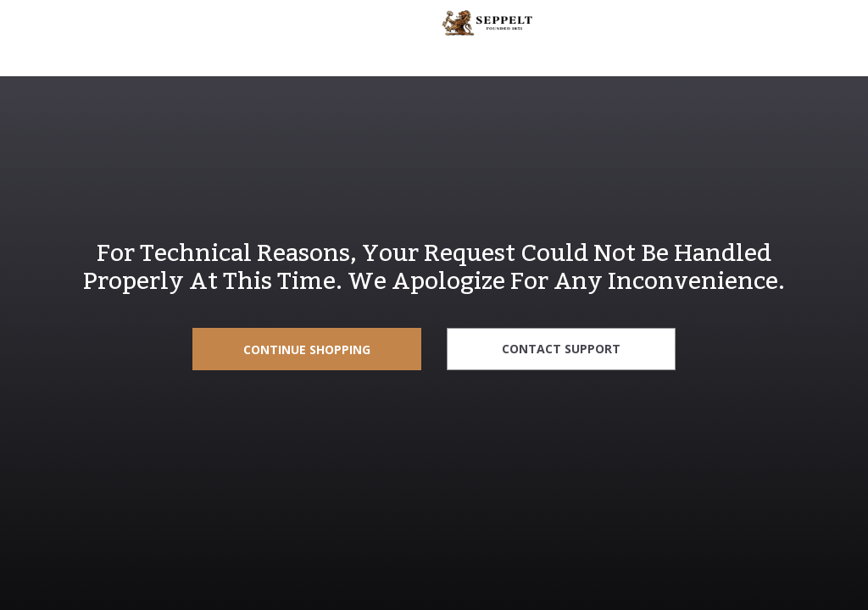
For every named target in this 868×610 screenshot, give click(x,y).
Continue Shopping (307, 349)
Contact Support (561, 349)
